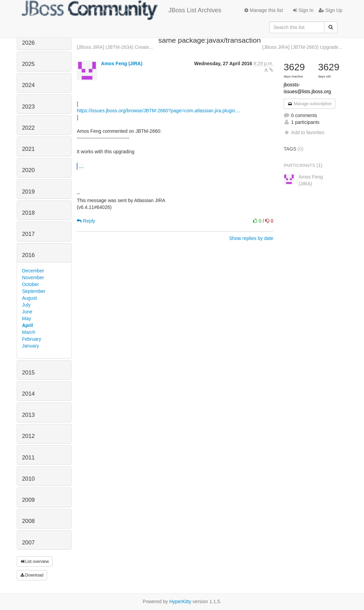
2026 (28, 43)
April (28, 325)
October (31, 284)
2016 (28, 255)
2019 (28, 192)
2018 (28, 213)
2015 (28, 373)
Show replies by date (251, 238)
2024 (28, 85)
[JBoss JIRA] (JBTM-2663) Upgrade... (302, 47)
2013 (28, 415)
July (26, 305)
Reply (86, 221)
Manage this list (264, 10)
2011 (28, 458)
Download (32, 575)
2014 (28, 394)
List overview (35, 562)
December (33, 271)
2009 (28, 500)
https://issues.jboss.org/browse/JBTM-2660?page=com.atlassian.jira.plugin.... (159, 111)
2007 (28, 543)
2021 (28, 149)
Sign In (303, 10)
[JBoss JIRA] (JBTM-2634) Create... (115, 47)
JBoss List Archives (122, 10)
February (32, 339)
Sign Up (331, 10)
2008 (28, 521)
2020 (28, 170)
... (81, 166)
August (30, 298)
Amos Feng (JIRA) (122, 63)
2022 (28, 128)
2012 (28, 436)
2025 (28, 64)
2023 (28, 107)
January (31, 346)
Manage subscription (309, 104)
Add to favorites (304, 132)
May (27, 318)
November (33, 278)
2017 (28, 234)
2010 (28, 479)
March (29, 332)
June (27, 312)
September (34, 291)
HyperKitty (180, 601)
